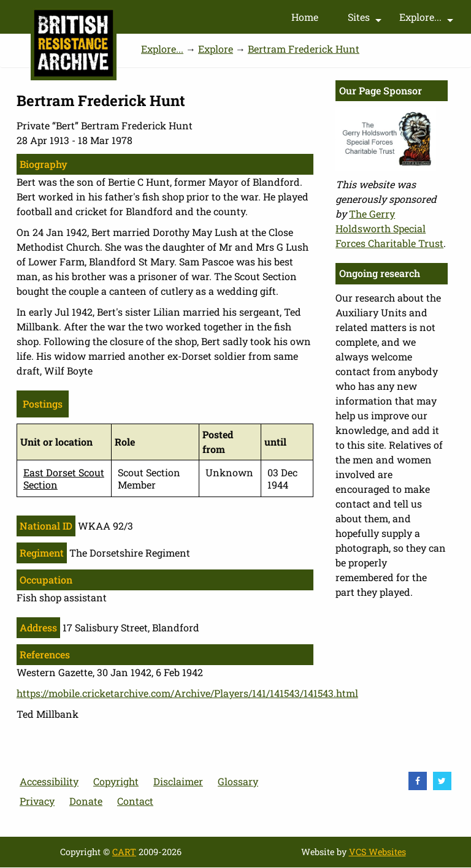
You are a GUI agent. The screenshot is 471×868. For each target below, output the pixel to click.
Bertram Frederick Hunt (304, 49)
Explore (216, 49)
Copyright (116, 781)
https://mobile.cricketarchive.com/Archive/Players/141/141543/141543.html (187, 693)
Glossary (238, 781)
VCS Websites (377, 852)
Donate (86, 801)
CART (124, 852)
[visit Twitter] (442, 781)
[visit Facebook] (418, 781)
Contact (135, 801)
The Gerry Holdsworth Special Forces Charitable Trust (389, 228)
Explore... (428, 20)
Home (305, 17)
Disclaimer (178, 781)
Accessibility (49, 781)
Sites (366, 20)
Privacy (37, 801)
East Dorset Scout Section (64, 478)
